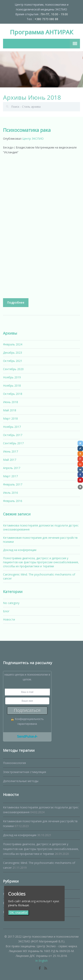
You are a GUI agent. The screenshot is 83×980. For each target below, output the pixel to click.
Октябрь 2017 (13, 435)
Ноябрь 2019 (12, 377)
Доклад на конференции (20, 550)
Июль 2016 (11, 493)
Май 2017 (10, 460)
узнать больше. (19, 905)
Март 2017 (10, 476)
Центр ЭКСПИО (33, 139)
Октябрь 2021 (13, 361)
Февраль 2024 (13, 344)
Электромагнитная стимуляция (25, 772)
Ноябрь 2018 (12, 386)
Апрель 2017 (12, 468)
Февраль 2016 (13, 501)
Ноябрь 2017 (12, 427)
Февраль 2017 (13, 484)
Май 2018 (10, 410)
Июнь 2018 (11, 402)
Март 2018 (10, 418)
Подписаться (27, 710)
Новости (9, 619)
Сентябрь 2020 (13, 369)
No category (11, 603)
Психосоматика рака (27, 130)
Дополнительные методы (21, 781)
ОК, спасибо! (18, 913)
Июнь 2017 (11, 451)
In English (41, 961)
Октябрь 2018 (13, 394)
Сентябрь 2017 (13, 443)
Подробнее (16, 303)
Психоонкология (14, 763)
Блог (6, 611)
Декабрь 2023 (13, 353)
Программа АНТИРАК (41, 32)
